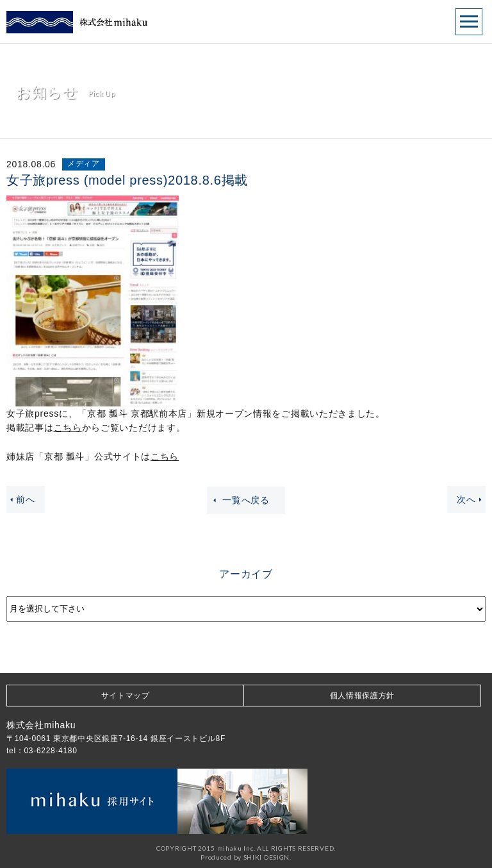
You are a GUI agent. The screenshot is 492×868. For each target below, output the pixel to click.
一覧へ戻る (240, 500)
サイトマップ (126, 696)
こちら (68, 428)
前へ (21, 499)
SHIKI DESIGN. (267, 857)
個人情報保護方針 (363, 696)
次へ (471, 499)
